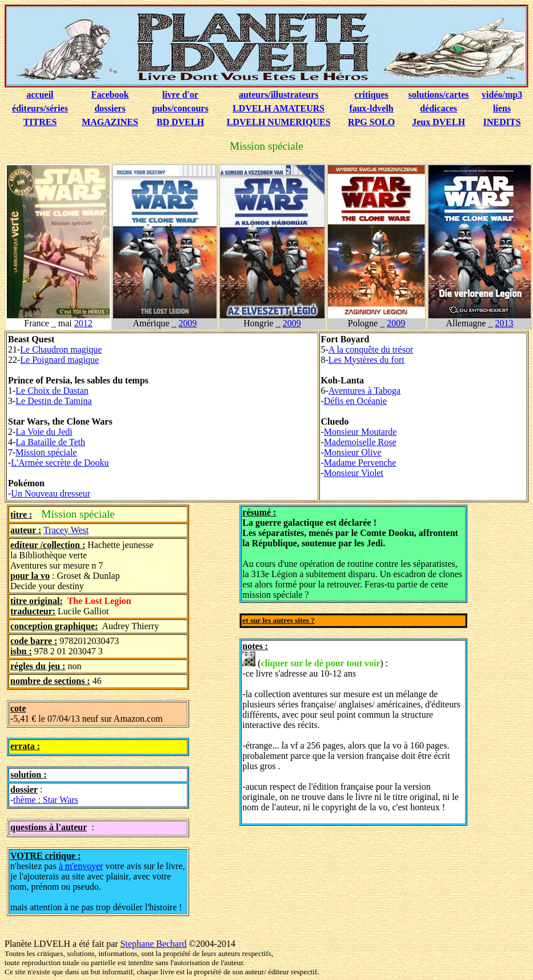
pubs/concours (180, 108)
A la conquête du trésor (371, 349)
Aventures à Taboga (364, 391)
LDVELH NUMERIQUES (279, 122)
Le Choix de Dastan (52, 391)
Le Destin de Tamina (53, 401)
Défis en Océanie (355, 401)
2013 (504, 323)
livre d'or (180, 95)
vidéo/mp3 (502, 95)
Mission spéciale (46, 452)
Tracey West (66, 530)
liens (502, 108)
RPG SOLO (371, 122)
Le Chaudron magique (61, 349)
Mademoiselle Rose (360, 442)
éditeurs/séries (40, 108)
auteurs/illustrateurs (279, 95)
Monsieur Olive (353, 452)
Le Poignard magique (59, 360)
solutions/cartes (439, 95)
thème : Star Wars (46, 800)
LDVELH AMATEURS (278, 108)
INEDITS (502, 122)
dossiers (110, 108)
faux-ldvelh (371, 108)
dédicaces (438, 108)
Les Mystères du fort (366, 360)
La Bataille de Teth (50, 442)
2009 (187, 323)
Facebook (110, 95)
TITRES (40, 122)
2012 (83, 323)
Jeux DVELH (438, 122)
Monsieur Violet (354, 473)
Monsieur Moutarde (360, 432)
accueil (40, 95)
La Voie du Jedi (44, 432)
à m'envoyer (81, 866)
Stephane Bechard (154, 944)
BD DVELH (180, 122)
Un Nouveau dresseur (51, 493)
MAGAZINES (110, 122)
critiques (371, 95)
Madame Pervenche (360, 463)
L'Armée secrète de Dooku (60, 463)
